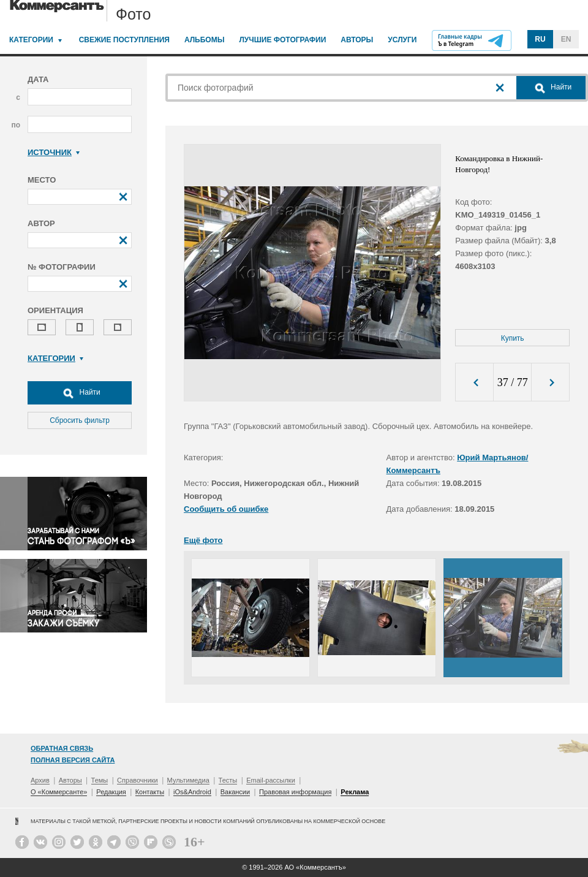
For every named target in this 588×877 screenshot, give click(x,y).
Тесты (228, 780)
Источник (54, 152)
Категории (31, 40)
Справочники (138, 780)
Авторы (357, 40)
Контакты (150, 792)
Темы (100, 780)
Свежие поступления (124, 40)
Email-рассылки (271, 780)
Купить (513, 338)
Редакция (111, 792)
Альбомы (205, 40)
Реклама (355, 792)
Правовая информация (295, 792)
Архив (40, 780)
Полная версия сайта (73, 760)
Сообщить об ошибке (226, 509)
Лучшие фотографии (282, 40)
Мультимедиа (188, 780)
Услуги (402, 40)
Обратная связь (62, 748)
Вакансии (236, 792)
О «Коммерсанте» (59, 792)
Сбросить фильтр (80, 420)
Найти (80, 393)
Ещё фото (203, 540)
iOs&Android (192, 792)
